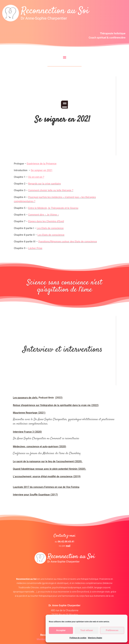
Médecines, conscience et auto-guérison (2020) (40, 447)
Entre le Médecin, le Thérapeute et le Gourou (53, 208)
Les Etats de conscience (50, 228)
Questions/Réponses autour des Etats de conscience (68, 242)
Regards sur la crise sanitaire (45, 184)
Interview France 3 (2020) (27, 432)
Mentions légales (95, 638)
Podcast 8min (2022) (38, 398)
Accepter (61, 630)
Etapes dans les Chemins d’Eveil (46, 221)
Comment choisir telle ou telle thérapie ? (51, 190)
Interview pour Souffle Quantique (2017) (35, 495)
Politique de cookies (78, 638)
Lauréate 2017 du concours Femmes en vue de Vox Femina (46, 487)
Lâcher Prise (35, 248)
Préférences (112, 630)
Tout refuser (87, 630)
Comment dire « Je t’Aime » (43, 215)
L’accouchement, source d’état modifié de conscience (43, 476)
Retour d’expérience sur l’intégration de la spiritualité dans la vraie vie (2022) (56, 405)
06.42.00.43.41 (66, 542)
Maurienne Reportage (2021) (29, 413)
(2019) (77, 476)
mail (68, 546)
